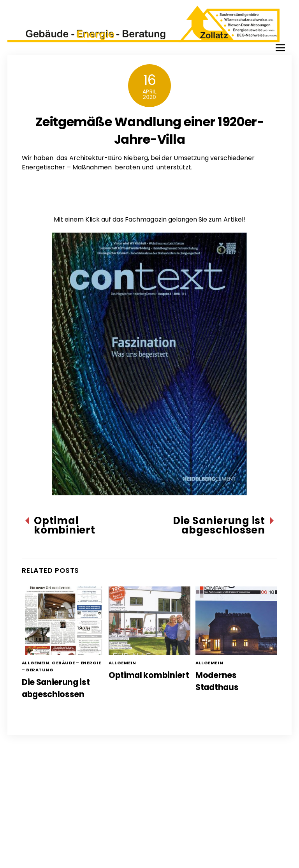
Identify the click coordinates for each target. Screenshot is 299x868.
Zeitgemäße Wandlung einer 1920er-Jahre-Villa (149, 130)
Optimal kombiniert (65, 525)
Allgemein (36, 663)
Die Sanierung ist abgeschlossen (219, 525)
